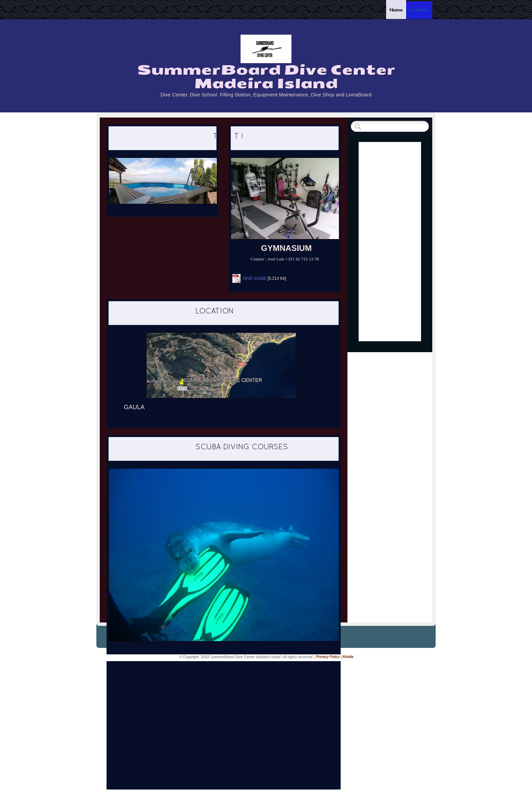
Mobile (348, 656)
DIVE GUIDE (255, 278)
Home (396, 10)
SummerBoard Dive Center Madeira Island (266, 77)
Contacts (419, 10)
